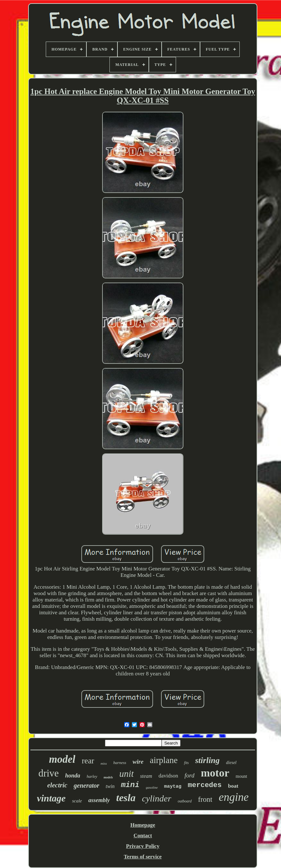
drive (49, 773)
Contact (143, 836)
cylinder (157, 798)
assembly (99, 800)
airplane (164, 760)
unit (127, 774)
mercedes (205, 785)
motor (215, 773)
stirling (208, 760)
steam (146, 776)
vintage (51, 798)
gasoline (152, 787)
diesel (231, 763)
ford (190, 775)
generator (86, 785)
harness (120, 763)
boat (233, 786)
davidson (168, 776)
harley (92, 776)
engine (233, 797)
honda (73, 776)
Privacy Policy (143, 846)
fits (186, 763)
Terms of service (143, 857)
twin (110, 786)
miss (104, 763)
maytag (173, 787)
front (205, 799)
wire (138, 762)
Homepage (143, 825)
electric (57, 785)
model (62, 759)
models (108, 777)
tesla (126, 798)
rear (88, 761)
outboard (185, 801)
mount (241, 776)
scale (77, 801)
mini (130, 785)
